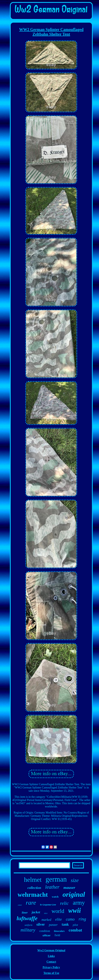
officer (47, 935)
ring (82, 919)
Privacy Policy (51, 967)
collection (34, 888)
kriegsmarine (48, 905)
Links (51, 956)
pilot (75, 925)
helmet (33, 880)
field (57, 935)
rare (31, 903)
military (28, 930)
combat (75, 930)
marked (46, 920)
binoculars (59, 931)
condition (45, 931)
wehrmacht (33, 895)
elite (59, 919)
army (79, 903)
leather (52, 887)
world (58, 911)
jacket (36, 912)
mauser (69, 888)
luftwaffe (27, 918)
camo (70, 919)
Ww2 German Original (51, 950)
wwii (75, 910)
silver (41, 924)
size (75, 880)
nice (46, 913)
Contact (51, 962)
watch (55, 897)
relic (64, 903)
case (20, 905)
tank (65, 924)
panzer (53, 925)
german (56, 879)
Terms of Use (51, 973)
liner (25, 913)
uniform (28, 925)
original (74, 894)
